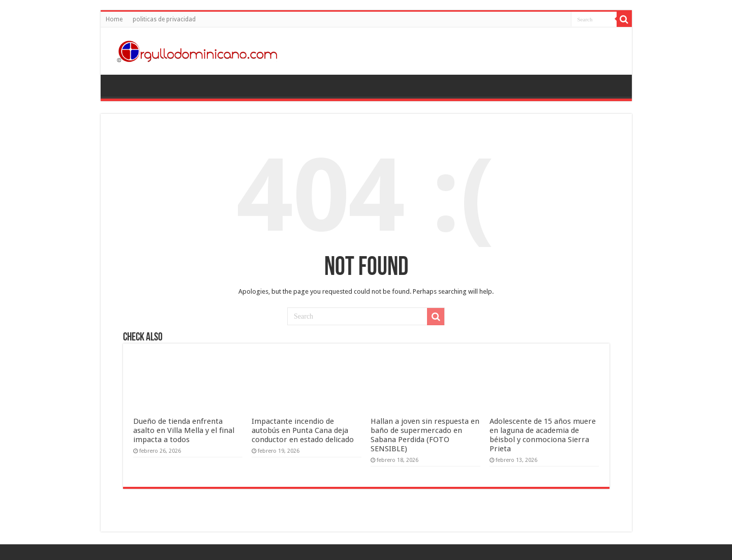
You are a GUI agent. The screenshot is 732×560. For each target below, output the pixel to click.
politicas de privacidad (164, 19)
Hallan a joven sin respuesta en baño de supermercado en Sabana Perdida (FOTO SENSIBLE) (425, 435)
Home (114, 19)
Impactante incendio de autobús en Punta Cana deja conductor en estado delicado (303, 430)
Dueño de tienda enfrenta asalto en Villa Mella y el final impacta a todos (184, 430)
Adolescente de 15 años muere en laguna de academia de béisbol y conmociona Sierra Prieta (543, 435)
